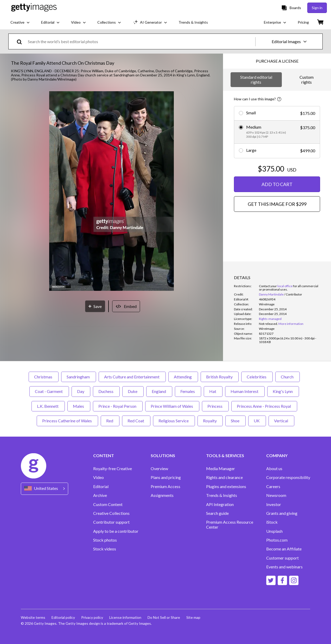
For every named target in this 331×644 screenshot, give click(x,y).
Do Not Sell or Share (164, 617)
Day (81, 391)
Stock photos (105, 540)
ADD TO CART (277, 184)
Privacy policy (92, 617)
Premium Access (166, 487)
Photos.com (277, 540)
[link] (268, 324)
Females (188, 391)
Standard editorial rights (256, 79)
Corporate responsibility (288, 477)
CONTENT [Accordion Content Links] (104, 456)
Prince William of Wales (172, 406)
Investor (274, 504)
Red (110, 421)
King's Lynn (283, 391)
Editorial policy (63, 617)
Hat (213, 391)
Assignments (162, 495)
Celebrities (257, 377)
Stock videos (105, 549)
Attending (183, 377)
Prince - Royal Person (118, 406)
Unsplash (274, 531)
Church (288, 377)
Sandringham (79, 377)
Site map (193, 617)
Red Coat (136, 421)
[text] (141, 41)
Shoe (235, 421)
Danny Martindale (271, 294)
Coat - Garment (49, 391)
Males (79, 406)
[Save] (95, 306)
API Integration (220, 504)
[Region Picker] (44, 489)
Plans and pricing (166, 477)
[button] (112, 191)
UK (257, 421)
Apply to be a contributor (116, 531)
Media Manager (221, 469)
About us (274, 469)
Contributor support (111, 522)
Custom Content (108, 504)
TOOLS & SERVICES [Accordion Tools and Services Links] (225, 456)
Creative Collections (111, 513)
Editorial (101, 487)
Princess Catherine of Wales (67, 421)
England (159, 391)
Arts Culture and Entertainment (132, 377)
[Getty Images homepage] (34, 8)
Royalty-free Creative (113, 469)
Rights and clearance (224, 477)
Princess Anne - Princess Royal (264, 406)
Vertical (281, 421)
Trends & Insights (222, 495)
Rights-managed (270, 319)
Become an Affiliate (284, 549)
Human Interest (245, 391)
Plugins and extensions (226, 487)
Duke (133, 391)
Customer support (282, 558)
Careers (273, 487)
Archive (100, 495)
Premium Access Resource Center (230, 524)
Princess (215, 406)
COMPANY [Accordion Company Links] (277, 456)
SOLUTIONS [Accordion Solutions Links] (163, 456)
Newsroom (276, 495)
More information (291, 324)
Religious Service (174, 421)
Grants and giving (282, 513)
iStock (272, 522)
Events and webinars (284, 567)
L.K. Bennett (48, 406)
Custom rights (307, 79)
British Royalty (220, 377)
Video (98, 477)
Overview (159, 469)
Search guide (217, 513)
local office (285, 286)
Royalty (210, 421)
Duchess (106, 391)
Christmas (44, 377)
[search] (21, 41)
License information (125, 617)
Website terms (33, 617)
